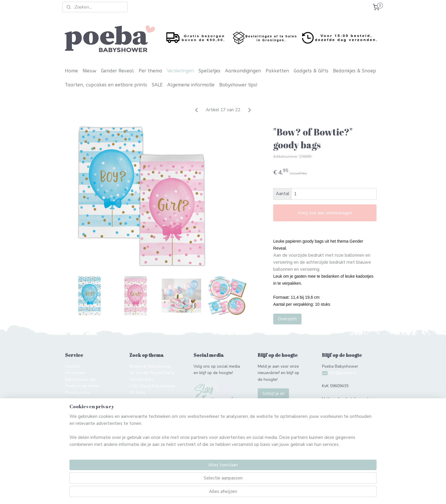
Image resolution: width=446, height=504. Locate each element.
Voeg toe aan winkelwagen (325, 213)
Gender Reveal (117, 71)
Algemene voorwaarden (88, 399)
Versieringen (180, 71)
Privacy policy (78, 392)
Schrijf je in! (273, 394)
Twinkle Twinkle (145, 405)
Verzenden (75, 373)
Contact (72, 366)
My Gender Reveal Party (152, 373)
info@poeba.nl (343, 373)
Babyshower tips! (238, 85)
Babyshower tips (81, 379)
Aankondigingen (243, 71)
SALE (157, 85)
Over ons (74, 405)
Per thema (150, 71)
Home (71, 71)
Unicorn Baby (142, 379)
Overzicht (287, 319)
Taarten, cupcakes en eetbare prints (106, 85)
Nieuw (89, 71)
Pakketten (277, 71)
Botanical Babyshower (150, 366)
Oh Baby (137, 392)
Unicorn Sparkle (144, 399)
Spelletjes (209, 71)
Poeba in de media (82, 386)
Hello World (141, 412)
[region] (184, 479)
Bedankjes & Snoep (354, 71)
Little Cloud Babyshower (152, 386)
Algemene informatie (191, 85)
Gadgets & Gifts (311, 71)
